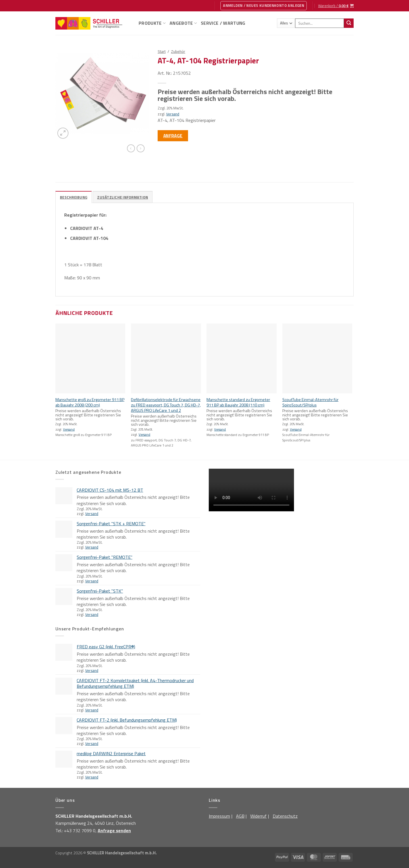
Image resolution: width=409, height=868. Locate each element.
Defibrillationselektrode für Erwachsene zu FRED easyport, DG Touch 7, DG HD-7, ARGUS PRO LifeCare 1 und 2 (166, 405)
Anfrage (173, 136)
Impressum (219, 816)
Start (162, 51)
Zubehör (178, 51)
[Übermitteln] (349, 23)
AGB (240, 816)
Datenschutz (285, 816)
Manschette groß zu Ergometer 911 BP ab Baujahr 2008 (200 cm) (90, 402)
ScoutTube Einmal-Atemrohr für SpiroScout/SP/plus (310, 402)
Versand (173, 114)
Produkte (152, 23)
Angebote (183, 23)
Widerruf (258, 816)
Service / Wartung (223, 23)
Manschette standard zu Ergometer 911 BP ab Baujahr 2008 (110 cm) (238, 402)
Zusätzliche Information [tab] (123, 197)
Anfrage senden (114, 830)
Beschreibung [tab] (74, 197)
